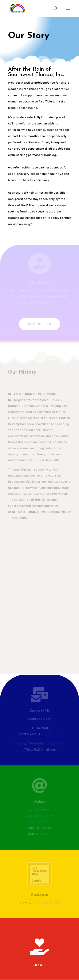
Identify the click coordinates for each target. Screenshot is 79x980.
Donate (40, 965)
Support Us (40, 325)
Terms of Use (40, 822)
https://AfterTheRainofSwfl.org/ (40, 744)
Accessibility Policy (39, 816)
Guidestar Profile (47, 903)
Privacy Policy (40, 810)
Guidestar (40, 895)
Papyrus (45, 834)
